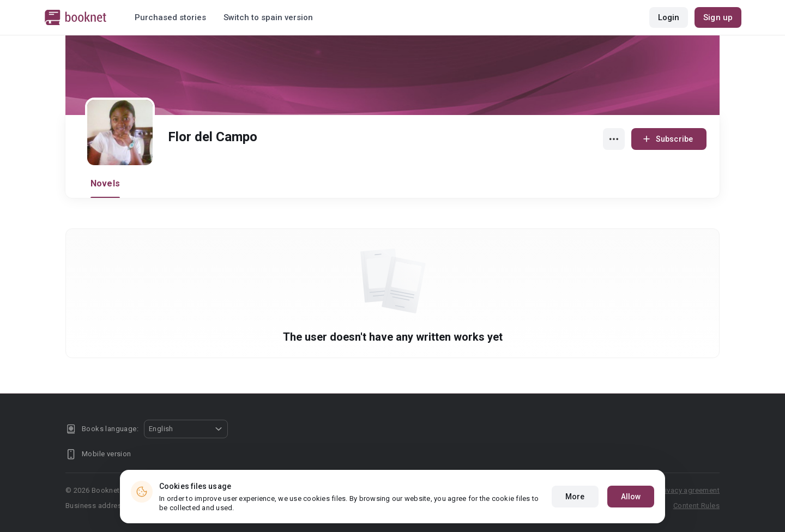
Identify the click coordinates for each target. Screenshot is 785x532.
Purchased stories (170, 17)
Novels (105, 183)
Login (669, 17)
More (575, 497)
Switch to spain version (268, 17)
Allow (631, 497)
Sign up (718, 17)
